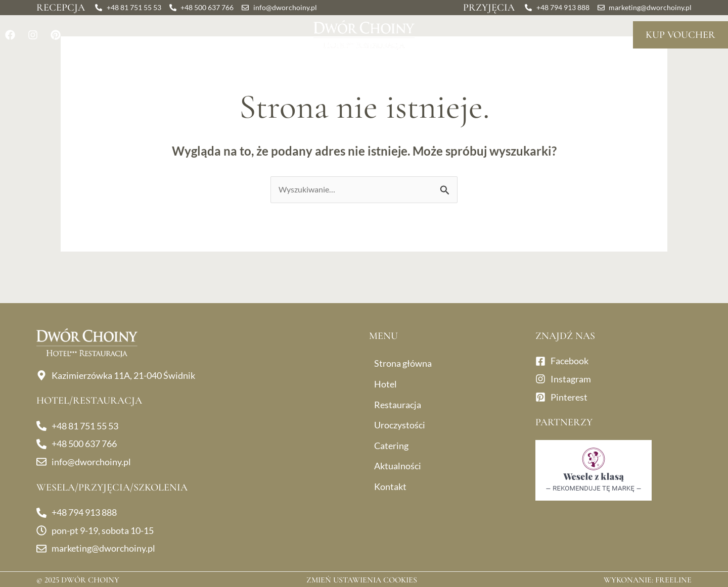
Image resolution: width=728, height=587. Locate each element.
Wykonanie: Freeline (648, 580)
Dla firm (369, 67)
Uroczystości (272, 67)
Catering (453, 67)
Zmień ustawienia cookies (362, 580)
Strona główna (403, 363)
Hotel (101, 67)
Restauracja (172, 67)
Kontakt (620, 67)
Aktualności (541, 67)
